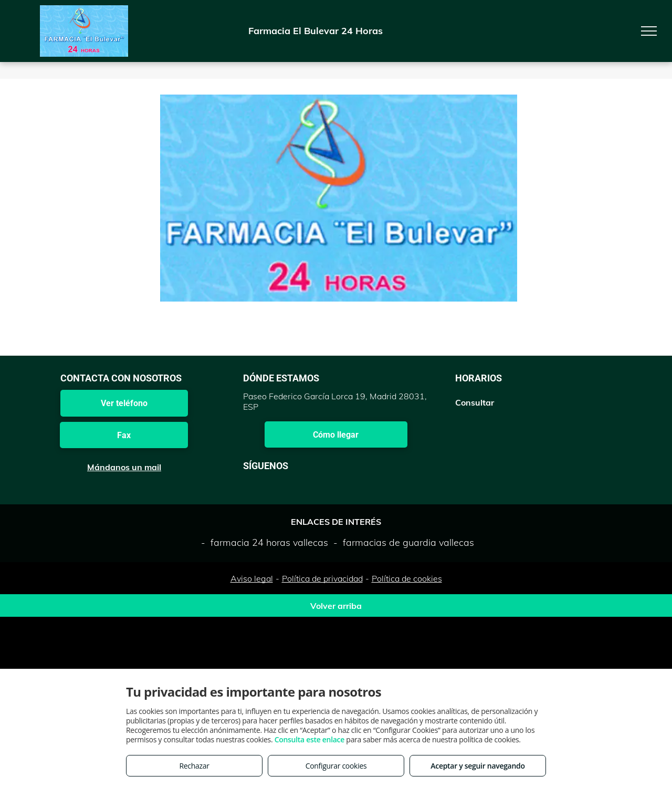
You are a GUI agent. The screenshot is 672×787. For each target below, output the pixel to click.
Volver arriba (336, 606)
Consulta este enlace (309, 739)
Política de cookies (407, 578)
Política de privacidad (322, 578)
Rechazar (194, 766)
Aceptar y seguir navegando (477, 766)
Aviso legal (252, 578)
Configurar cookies (336, 766)
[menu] (649, 31)
